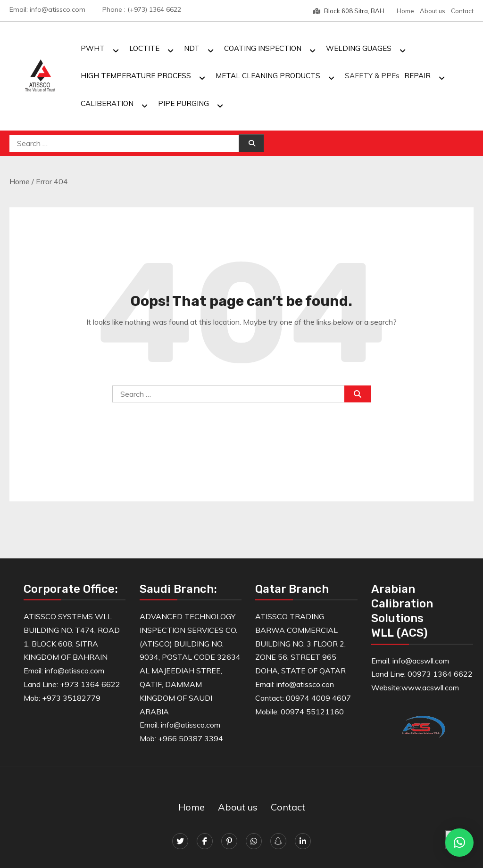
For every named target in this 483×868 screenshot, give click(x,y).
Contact (462, 11)
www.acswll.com (430, 688)
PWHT (93, 48)
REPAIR (417, 76)
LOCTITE (144, 48)
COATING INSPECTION (263, 48)
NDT (192, 48)
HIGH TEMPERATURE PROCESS (136, 76)
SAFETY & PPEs (372, 76)
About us (433, 11)
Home (405, 11)
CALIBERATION (107, 103)
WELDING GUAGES (359, 48)
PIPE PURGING (183, 103)
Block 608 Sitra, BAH (349, 11)
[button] (459, 843)
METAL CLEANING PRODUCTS (268, 76)
